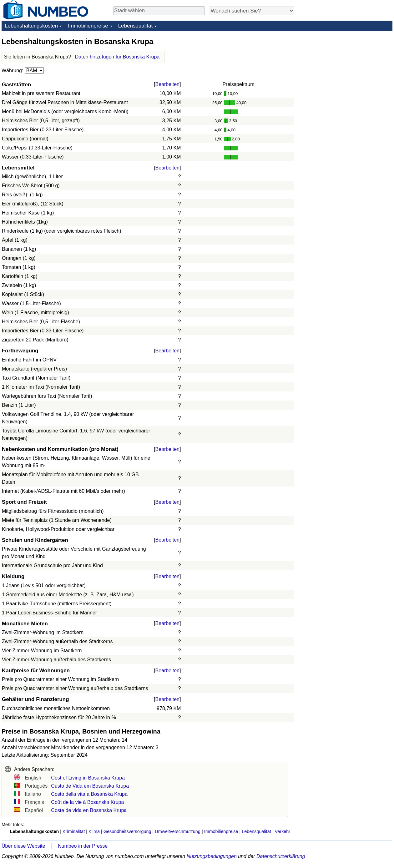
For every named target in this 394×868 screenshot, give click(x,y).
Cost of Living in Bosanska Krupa (88, 778)
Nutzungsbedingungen (212, 856)
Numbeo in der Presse (83, 846)
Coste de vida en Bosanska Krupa (89, 810)
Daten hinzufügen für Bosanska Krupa (117, 57)
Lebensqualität (136, 26)
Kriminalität (74, 831)
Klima (94, 831)
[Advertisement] (346, 76)
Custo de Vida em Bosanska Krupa (90, 786)
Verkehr (283, 831)
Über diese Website (23, 846)
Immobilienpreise (88, 26)
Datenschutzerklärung (281, 856)
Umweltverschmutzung (178, 831)
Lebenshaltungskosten (31, 26)
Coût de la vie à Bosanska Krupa (87, 802)
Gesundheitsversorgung (127, 831)
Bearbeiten (167, 84)
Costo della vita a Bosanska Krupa (89, 794)
